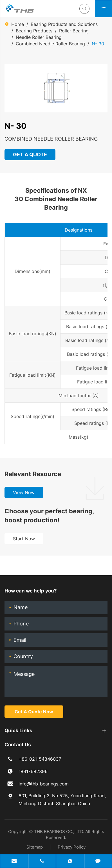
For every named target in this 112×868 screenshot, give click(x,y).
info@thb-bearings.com (44, 784)
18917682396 (33, 771)
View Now (24, 492)
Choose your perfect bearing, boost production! (49, 516)
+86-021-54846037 (40, 759)
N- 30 (98, 44)
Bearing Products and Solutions (64, 24)
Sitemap (35, 847)
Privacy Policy (72, 847)
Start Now (24, 539)
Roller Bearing (74, 31)
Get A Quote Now (34, 712)
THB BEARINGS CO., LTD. (59, 832)
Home (18, 24)
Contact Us (18, 745)
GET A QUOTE (30, 155)
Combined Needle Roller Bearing (50, 44)
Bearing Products (34, 31)
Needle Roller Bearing (39, 37)
